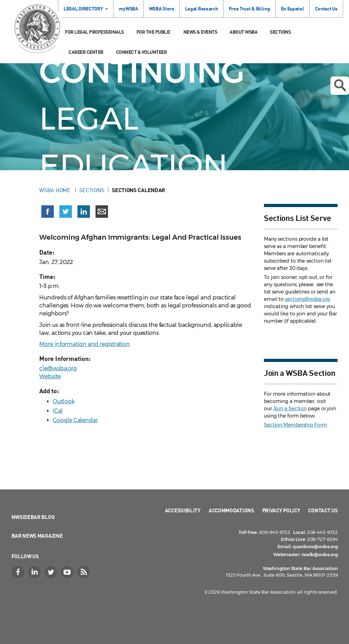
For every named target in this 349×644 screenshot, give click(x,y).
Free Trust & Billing (250, 9)
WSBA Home (55, 190)
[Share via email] (102, 212)
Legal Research (202, 9)
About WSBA (243, 32)
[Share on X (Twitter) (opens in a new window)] (66, 212)
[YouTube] (68, 572)
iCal (58, 411)
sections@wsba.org (308, 299)
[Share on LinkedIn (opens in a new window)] (84, 212)
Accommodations (231, 510)
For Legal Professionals (94, 32)
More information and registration (85, 344)
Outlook (64, 401)
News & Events (200, 32)
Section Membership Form (296, 425)
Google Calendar (75, 420)
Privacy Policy (281, 510)
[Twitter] (52, 572)
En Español (293, 9)
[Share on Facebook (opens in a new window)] (48, 212)
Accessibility (183, 510)
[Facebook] (19, 572)
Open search (340, 85)
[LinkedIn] (35, 572)
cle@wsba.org (58, 368)
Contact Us (326, 9)
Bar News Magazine (37, 536)
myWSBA (128, 9)
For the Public (154, 32)
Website (50, 376)
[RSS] (84, 572)
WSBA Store (162, 9)
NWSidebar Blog (33, 517)
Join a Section (290, 408)
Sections (280, 32)
